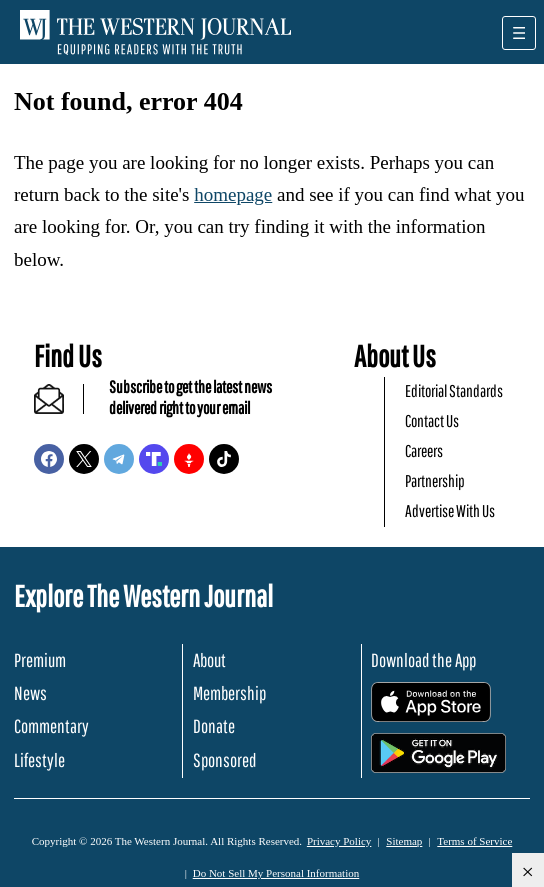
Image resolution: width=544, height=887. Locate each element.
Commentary (51, 726)
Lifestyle (39, 760)
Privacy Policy (339, 841)
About (209, 660)
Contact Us (432, 420)
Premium (40, 660)
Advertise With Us (450, 510)
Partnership (435, 480)
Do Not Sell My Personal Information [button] (276, 873)
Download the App (423, 660)
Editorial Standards (454, 390)
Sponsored (224, 760)
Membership (229, 693)
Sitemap (404, 841)
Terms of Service (474, 841)
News (30, 693)
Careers (424, 450)
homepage (233, 194)
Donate (214, 726)
